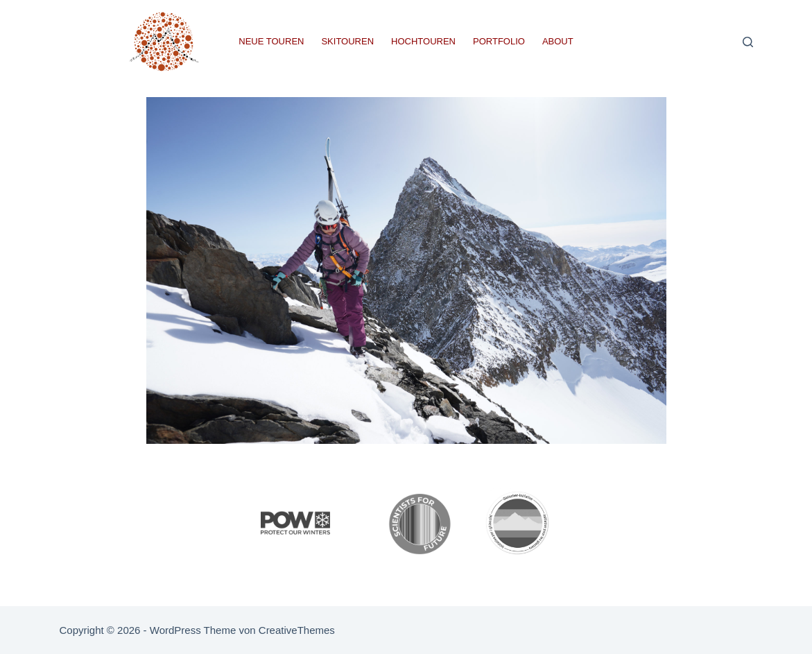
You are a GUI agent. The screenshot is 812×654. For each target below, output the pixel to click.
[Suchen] (748, 42)
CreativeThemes (297, 630)
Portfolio (499, 41)
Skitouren (347, 41)
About (558, 41)
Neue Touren (271, 41)
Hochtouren (423, 41)
